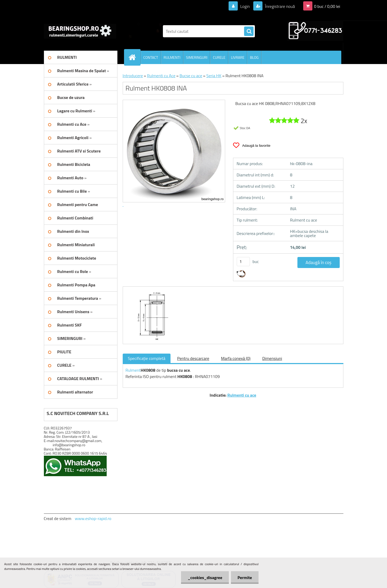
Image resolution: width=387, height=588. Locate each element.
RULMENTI (172, 57)
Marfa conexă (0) (236, 358)
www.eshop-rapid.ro (93, 518)
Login (245, 6)
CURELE (219, 57)
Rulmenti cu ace (242, 395)
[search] (249, 31)
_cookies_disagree (205, 577)
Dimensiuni (272, 358)
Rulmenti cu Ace (161, 76)
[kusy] (243, 262)
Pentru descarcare (193, 358)
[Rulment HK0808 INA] (151, 291)
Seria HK (214, 76)
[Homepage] (135, 57)
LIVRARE (238, 57)
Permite (245, 577)
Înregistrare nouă (279, 6)
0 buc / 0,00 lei (327, 6)
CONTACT (151, 57)
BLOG (254, 57)
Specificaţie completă (147, 358)
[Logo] (80, 31)
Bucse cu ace (191, 76)
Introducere (133, 76)
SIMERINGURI (197, 57)
